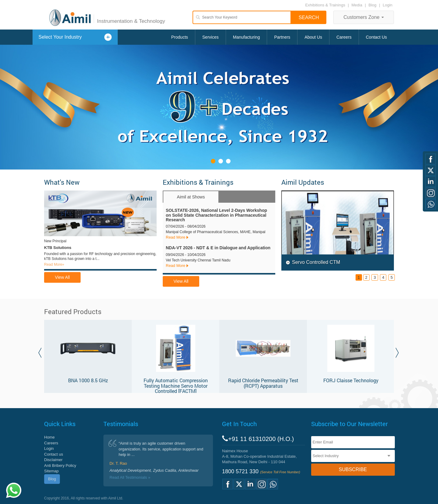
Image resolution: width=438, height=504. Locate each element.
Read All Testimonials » (130, 477)
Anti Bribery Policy (60, 466)
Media (358, 5)
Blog (373, 5)
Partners (282, 37)
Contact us (54, 454)
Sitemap (51, 471)
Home (49, 437)
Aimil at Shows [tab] (191, 197)
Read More (176, 237)
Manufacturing (247, 37)
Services (210, 37)
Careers (344, 37)
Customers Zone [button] (364, 17)
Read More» (54, 264)
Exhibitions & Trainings (325, 5)
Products (180, 37)
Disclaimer (53, 460)
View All (63, 277)
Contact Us (376, 37)
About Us (313, 37)
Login (388, 5)
